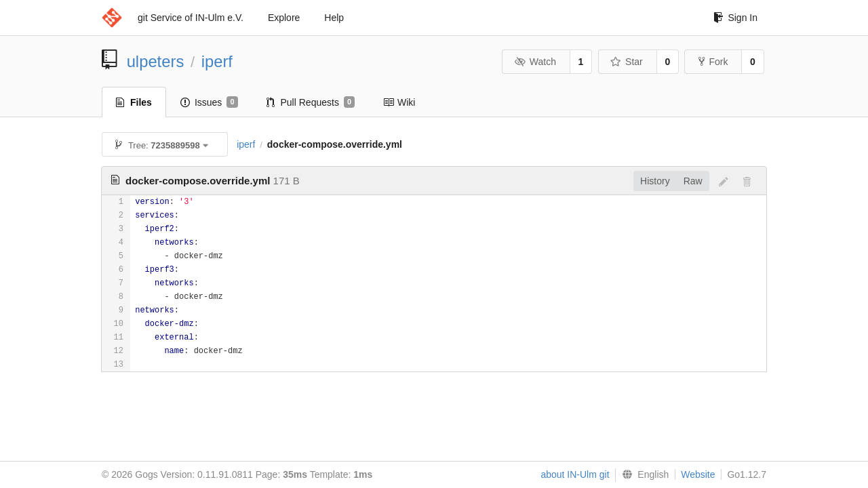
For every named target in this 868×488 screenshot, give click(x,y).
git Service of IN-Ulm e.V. (191, 18)
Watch (535, 62)
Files (134, 102)
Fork (713, 62)
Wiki (399, 102)
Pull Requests (311, 102)
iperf (217, 61)
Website (698, 474)
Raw (693, 181)
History (655, 181)
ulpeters (156, 61)
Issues (209, 102)
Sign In (735, 18)
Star (627, 62)
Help (334, 18)
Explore (284, 18)
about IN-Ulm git (575, 474)
